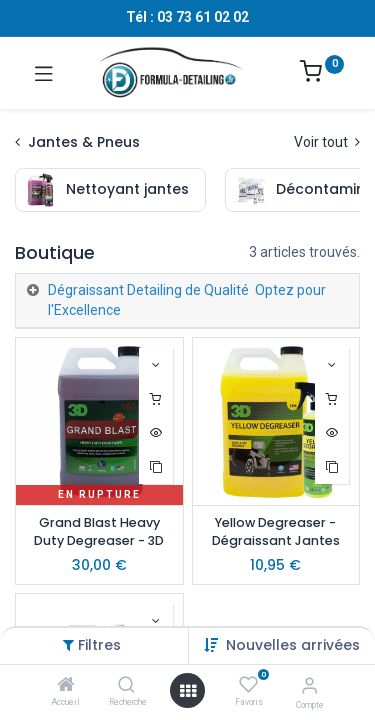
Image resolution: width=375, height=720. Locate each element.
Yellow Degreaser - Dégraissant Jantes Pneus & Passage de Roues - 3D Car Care (275, 533)
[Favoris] (248, 685)
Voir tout (327, 142)
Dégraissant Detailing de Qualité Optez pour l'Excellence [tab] (187, 300)
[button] (293, 645)
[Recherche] (126, 686)
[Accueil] (66, 686)
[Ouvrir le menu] (188, 691)
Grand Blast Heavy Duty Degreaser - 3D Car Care (99, 533)
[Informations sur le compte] (309, 685)
